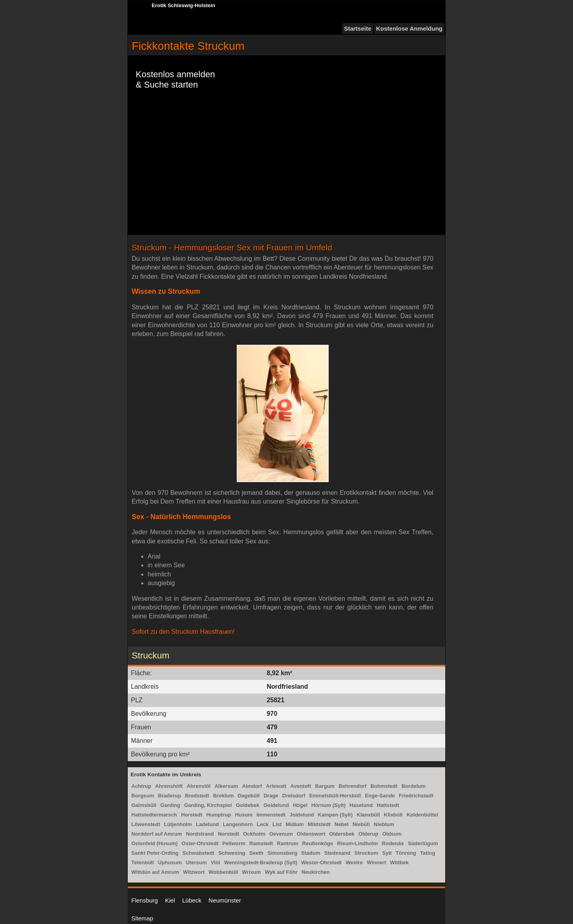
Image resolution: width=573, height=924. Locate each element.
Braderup (170, 796)
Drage (271, 796)
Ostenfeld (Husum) (154, 843)
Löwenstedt (146, 824)
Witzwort (194, 872)
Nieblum (384, 824)
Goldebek (248, 805)
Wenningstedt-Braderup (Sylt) (261, 862)
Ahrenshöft (169, 786)
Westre (354, 862)
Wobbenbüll (223, 872)
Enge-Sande (380, 796)
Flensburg (145, 900)
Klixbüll (393, 815)
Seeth (256, 853)
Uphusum (170, 862)
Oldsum (392, 834)
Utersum (196, 862)
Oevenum (281, 834)
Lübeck (192, 900)
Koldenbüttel (422, 815)
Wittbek (399, 862)
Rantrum (287, 843)
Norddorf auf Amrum (157, 834)
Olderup (368, 834)
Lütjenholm (178, 824)
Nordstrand (200, 834)
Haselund (361, 805)
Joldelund (301, 815)
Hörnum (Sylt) (328, 805)
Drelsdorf (294, 796)
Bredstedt (197, 796)
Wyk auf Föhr (281, 872)
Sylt (387, 853)
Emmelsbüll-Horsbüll (335, 796)
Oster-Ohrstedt (200, 843)
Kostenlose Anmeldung (409, 28)
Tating (428, 853)
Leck (263, 824)
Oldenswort (311, 834)
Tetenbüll (143, 862)
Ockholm (254, 834)
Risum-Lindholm (358, 843)
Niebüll (361, 824)
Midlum (295, 824)
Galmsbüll (144, 805)
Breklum (224, 796)
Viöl (216, 862)
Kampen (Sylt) (335, 815)
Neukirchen (316, 872)
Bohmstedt (384, 786)
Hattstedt (388, 805)
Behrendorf (353, 786)
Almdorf (252, 786)
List (277, 824)
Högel (300, 805)
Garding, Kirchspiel (208, 805)
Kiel (170, 900)
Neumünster (225, 900)
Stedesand (337, 853)
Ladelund (207, 824)
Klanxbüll (368, 815)
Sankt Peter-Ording (155, 853)
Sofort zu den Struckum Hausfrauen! (183, 632)
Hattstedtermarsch (154, 815)
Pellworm (234, 843)
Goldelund (276, 805)
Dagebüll (249, 796)
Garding (170, 805)
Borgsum (143, 796)
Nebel (342, 824)
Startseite (358, 28)
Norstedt (228, 834)
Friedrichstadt (416, 796)
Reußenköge (318, 843)
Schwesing (232, 853)
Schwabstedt (198, 853)
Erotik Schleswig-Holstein (183, 5)
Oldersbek (342, 834)
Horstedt (192, 815)
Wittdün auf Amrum (155, 872)
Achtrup (141, 786)
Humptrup (218, 815)
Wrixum (251, 872)
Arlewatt (276, 786)
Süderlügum (423, 843)
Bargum (325, 786)
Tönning (406, 853)
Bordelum (414, 786)
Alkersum (226, 786)
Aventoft (301, 786)
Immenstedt (271, 815)
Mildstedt (319, 824)
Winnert (376, 862)
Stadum (311, 853)
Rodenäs (393, 843)
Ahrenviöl (199, 786)
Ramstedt (261, 843)
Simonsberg (282, 853)
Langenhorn (238, 824)
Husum (244, 815)
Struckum (366, 853)
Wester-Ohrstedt (322, 862)
